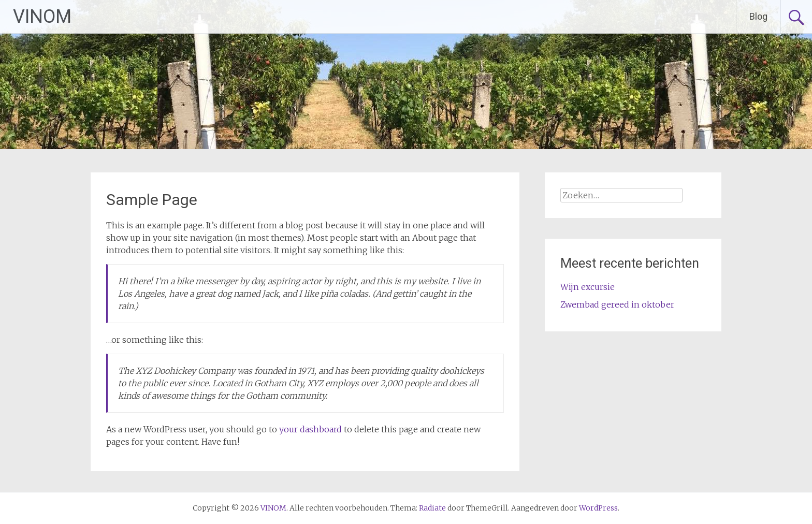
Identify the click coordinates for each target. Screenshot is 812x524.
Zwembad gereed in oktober (617, 304)
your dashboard (310, 429)
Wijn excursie (588, 287)
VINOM (42, 17)
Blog (758, 16)
